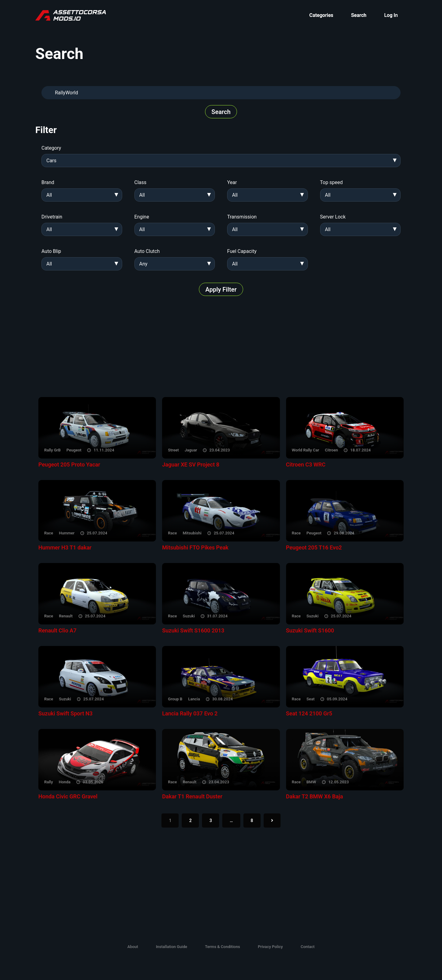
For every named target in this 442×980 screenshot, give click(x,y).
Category (51, 148)
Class (141, 182)
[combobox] (221, 161)
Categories (321, 15)
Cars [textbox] (51, 161)
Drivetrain (52, 217)
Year (232, 182)
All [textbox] (49, 195)
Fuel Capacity (242, 251)
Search (359, 15)
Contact (308, 947)
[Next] (272, 821)
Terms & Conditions (223, 947)
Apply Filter (221, 289)
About (133, 947)
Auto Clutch (147, 251)
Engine (142, 217)
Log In (391, 15)
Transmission (242, 217)
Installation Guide (172, 947)
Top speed (331, 182)
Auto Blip (51, 251)
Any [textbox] (143, 264)
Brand (48, 182)
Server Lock (333, 217)
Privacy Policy (270, 947)
